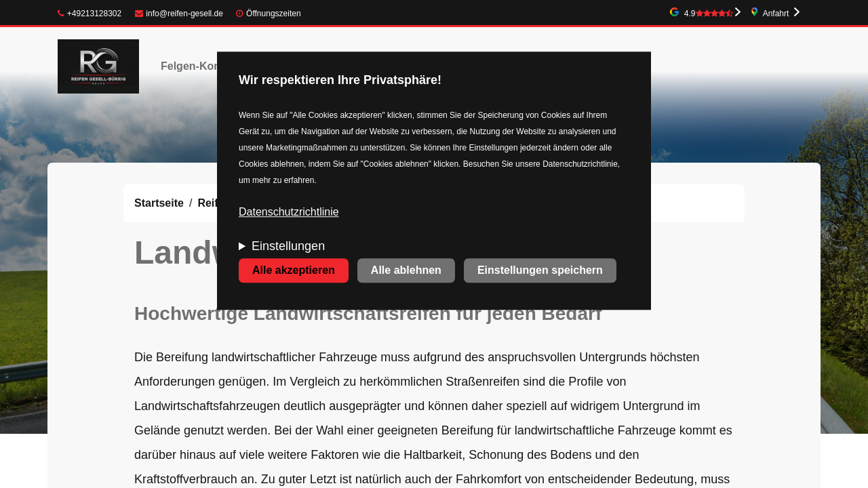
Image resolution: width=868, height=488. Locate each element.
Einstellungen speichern (540, 271)
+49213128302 (90, 14)
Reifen (214, 203)
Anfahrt (776, 14)
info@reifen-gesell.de (179, 14)
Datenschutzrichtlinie (289, 212)
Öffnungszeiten (274, 14)
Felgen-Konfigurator (213, 66)
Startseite (159, 203)
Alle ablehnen (406, 271)
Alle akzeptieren (294, 271)
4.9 (709, 14)
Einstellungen (288, 247)
